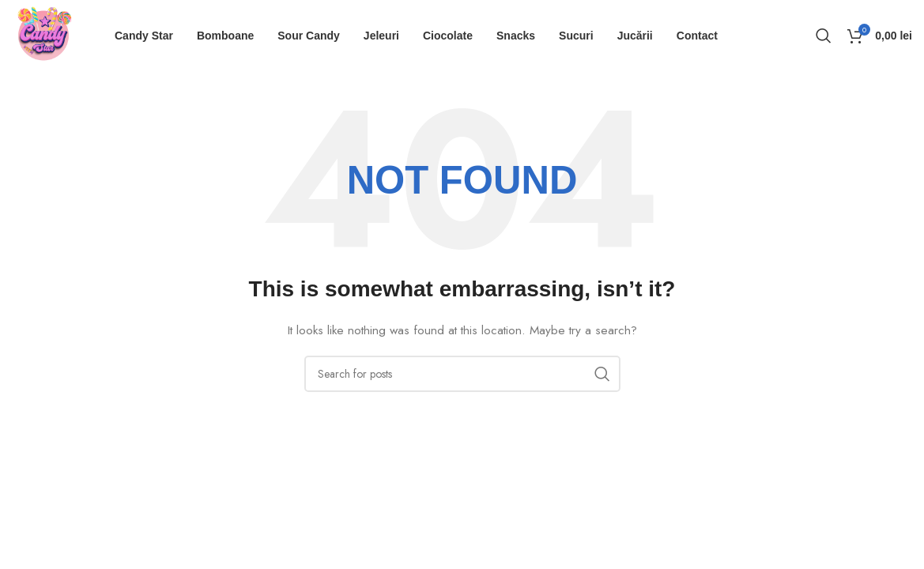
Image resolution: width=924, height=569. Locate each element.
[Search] (824, 36)
